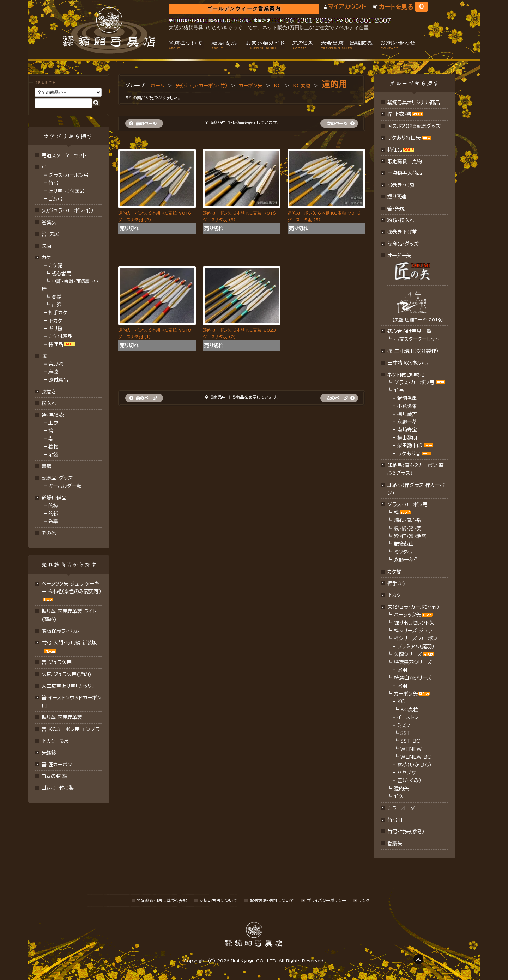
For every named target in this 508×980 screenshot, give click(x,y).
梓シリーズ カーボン (416, 638)
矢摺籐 (49, 753)
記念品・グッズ (57, 478)
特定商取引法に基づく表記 (162, 900)
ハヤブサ (407, 773)
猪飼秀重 (407, 398)
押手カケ (58, 313)
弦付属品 (58, 380)
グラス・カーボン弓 (68, 175)
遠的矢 (401, 789)
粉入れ (49, 403)
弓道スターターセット (64, 155)
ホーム (158, 86)
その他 (49, 533)
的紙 (53, 514)
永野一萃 (407, 422)
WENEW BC (416, 757)
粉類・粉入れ (401, 220)
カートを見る (403, 7)
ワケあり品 (409, 454)
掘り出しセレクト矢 (414, 623)
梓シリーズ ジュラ (413, 631)
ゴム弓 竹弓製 (58, 788)
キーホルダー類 (65, 486)
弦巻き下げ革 (402, 232)
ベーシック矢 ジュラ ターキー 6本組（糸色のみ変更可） (71, 588)
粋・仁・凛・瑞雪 (410, 536)
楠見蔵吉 (407, 414)
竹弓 (53, 183)
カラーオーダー (404, 808)
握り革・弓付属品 (66, 191)
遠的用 (334, 84)
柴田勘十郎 (410, 446)
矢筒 (47, 246)
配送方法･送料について (272, 900)
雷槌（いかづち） (414, 765)
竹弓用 (395, 820)
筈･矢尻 (50, 234)
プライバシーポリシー (326, 900)
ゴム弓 (55, 199)
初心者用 (61, 274)
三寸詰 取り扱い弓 (408, 363)
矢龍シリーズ (408, 654)
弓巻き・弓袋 (401, 185)
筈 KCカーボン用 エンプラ (71, 729)
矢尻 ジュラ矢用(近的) (66, 674)
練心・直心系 (408, 520)
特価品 (56, 344)
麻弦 (53, 372)
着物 (53, 447)
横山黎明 (407, 438)
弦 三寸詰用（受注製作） (413, 351)
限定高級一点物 (405, 161)
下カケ (55, 321)
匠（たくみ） (409, 780)
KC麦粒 (302, 86)
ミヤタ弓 (403, 552)
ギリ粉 (55, 329)
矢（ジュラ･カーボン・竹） (202, 86)
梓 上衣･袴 (399, 114)
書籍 (47, 466)
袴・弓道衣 (53, 415)
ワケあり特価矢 (404, 138)
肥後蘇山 (404, 544)
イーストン (408, 717)
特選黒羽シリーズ (413, 662)
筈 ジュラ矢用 (57, 662)
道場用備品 (54, 498)
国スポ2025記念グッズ (414, 126)
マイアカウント (347, 7)
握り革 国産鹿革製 (62, 717)
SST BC (410, 741)
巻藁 (53, 521)
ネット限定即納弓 (406, 375)
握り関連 (397, 197)
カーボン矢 (251, 86)
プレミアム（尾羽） (416, 647)
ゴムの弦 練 (55, 776)
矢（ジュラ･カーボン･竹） (68, 210)
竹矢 (399, 796)
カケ (46, 258)
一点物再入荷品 (405, 173)
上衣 (53, 423)
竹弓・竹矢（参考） (406, 832)
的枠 (53, 506)
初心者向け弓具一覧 (409, 331)
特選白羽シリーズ (413, 678)
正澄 (56, 305)
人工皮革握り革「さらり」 (68, 686)
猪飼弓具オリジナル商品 (414, 103)
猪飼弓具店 (109, 30)
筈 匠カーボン (57, 765)
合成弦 (56, 364)
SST (406, 733)
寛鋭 (56, 297)
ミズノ (404, 725)
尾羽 (402, 670)
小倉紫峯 (407, 406)
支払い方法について (218, 900)
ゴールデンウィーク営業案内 (244, 9)
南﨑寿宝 (407, 430)
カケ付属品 (60, 336)
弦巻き (49, 392)
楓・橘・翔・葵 (408, 528)
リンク (364, 900)
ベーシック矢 (407, 615)
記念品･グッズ (403, 244)
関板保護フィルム (61, 631)
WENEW (411, 749)
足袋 (53, 455)
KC (278, 86)
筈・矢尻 (396, 209)
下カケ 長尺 (55, 741)
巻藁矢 (49, 222)
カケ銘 (55, 265)
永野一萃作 (406, 560)
